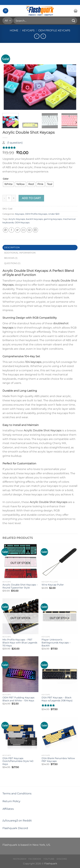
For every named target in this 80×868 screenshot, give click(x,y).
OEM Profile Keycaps (54, 30)
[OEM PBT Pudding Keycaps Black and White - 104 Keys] (20, 674)
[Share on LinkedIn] (35, 230)
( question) (15, 143)
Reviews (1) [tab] (11, 258)
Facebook (35, 859)
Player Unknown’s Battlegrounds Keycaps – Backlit (56, 643)
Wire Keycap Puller (53, 585)
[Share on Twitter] (17, 230)
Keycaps (28, 30)
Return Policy (11, 801)
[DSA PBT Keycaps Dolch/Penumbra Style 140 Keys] (20, 735)
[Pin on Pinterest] (29, 230)
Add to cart (31, 198)
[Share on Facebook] (12, 230)
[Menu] (6, 11)
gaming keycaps (53, 219)
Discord (62, 859)
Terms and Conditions (17, 793)
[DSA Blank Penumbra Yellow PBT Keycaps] (60, 735)
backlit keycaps (34, 219)
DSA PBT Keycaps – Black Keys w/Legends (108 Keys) (57, 699)
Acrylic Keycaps (17, 219)
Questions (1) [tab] (12, 263)
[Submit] (74, 21)
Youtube (49, 859)
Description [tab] (12, 247)
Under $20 (54, 214)
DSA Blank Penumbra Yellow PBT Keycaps (58, 760)
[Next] (76, 122)
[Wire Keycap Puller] (60, 561)
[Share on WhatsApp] (6, 230)
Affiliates (8, 809)
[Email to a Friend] (23, 230)
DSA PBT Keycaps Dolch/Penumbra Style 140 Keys (18, 761)
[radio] (8, 184)
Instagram (20, 859)
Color (6, 179)
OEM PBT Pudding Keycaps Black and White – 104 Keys (18, 699)
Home (14, 30)
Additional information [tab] (20, 253)
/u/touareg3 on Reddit (17, 821)
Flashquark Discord (15, 828)
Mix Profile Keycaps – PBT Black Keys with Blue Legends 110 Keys (20, 643)
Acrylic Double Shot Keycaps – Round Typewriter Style (20, 586)
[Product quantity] (9, 198)
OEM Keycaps (22, 223)
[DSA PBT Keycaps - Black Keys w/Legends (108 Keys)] (60, 674)
